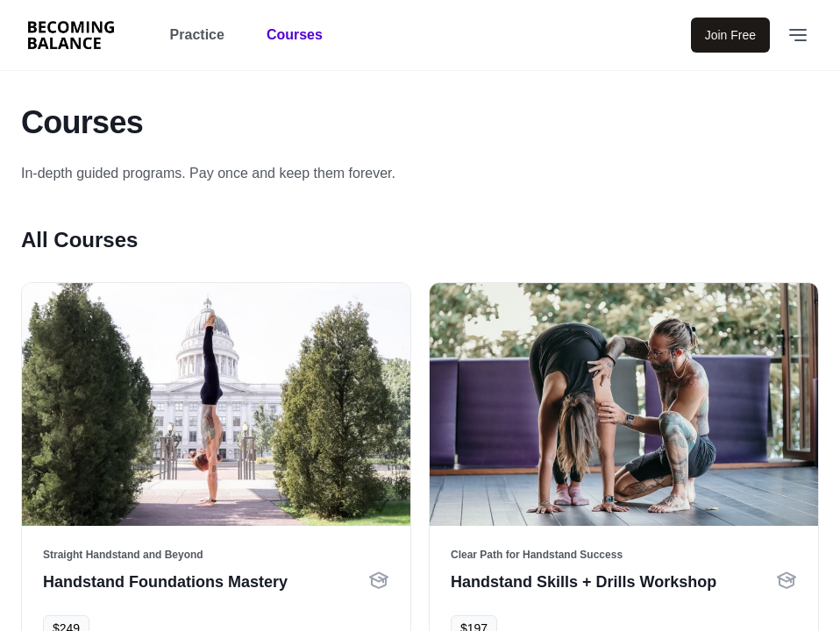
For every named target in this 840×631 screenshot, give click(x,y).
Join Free (730, 35)
